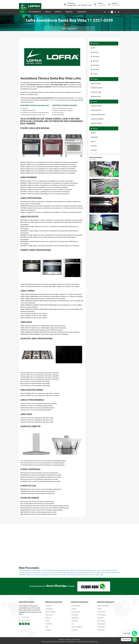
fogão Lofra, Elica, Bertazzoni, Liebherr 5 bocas (83, 570)
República (100, 618)
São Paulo (95, 52)
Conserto (93, 133)
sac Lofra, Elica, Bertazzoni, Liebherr (107, 570)
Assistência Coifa (96, 83)
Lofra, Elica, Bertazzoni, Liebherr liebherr (30, 572)
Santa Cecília (101, 621)
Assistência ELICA (96, 110)
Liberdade (74, 621)
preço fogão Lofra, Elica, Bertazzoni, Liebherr (54, 575)
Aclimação (48, 606)
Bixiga (47, 621)
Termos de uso (76, 639)
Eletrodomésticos (35, 12)
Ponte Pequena (101, 615)
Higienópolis (75, 618)
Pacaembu (74, 630)
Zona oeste (95, 70)
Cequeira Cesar (75, 612)
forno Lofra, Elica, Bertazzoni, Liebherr (52, 572)
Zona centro (95, 57)
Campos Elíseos (76, 606)
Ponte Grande (101, 612)
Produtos (94, 79)
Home (23, 12)
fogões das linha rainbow (103, 572)
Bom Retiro (48, 624)
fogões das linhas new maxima (87, 572)
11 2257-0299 (102, 5)
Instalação (94, 146)
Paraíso (99, 609)
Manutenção (94, 137)
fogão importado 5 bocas (71, 572)
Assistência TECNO (96, 123)
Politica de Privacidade (65, 639)
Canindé (74, 609)
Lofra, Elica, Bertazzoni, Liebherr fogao (30, 570)
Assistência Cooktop (97, 88)
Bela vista (48, 618)
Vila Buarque (101, 627)
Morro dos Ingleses (77, 627)
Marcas (48, 12)
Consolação (75, 615)
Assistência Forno (96, 96)
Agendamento (82, 12)
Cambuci (48, 630)
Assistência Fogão (96, 92)
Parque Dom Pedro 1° (103, 606)
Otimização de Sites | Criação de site (88, 642)
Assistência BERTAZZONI (98, 115)
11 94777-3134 (116, 5)
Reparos (93, 141)
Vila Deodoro (101, 630)
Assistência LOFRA (96, 106)
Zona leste (95, 61)
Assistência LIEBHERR (97, 119)
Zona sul (94, 74)
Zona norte (95, 65)
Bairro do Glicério (50, 612)
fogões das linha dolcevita (33, 575)
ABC (93, 48)
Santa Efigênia (101, 624)
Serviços (58, 12)
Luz (72, 624)
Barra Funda (49, 615)
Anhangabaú (49, 609)
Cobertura (69, 12)
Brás (47, 627)
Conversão (94, 150)
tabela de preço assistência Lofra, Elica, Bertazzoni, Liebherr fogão (85, 575)
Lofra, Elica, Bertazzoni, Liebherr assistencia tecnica (55, 570)
